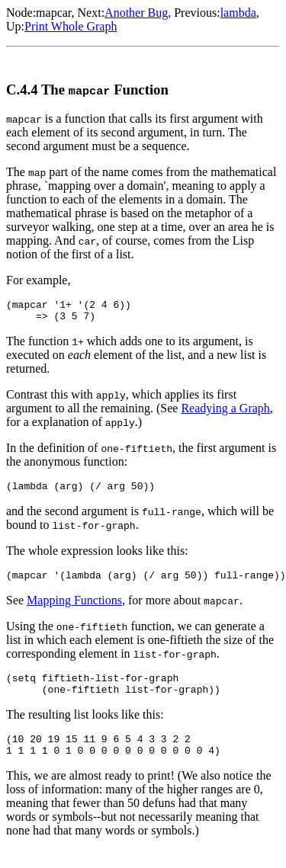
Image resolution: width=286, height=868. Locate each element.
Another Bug (136, 13)
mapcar (53, 13)
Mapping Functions (74, 609)
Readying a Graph (225, 413)
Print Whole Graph (71, 26)
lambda (238, 13)
